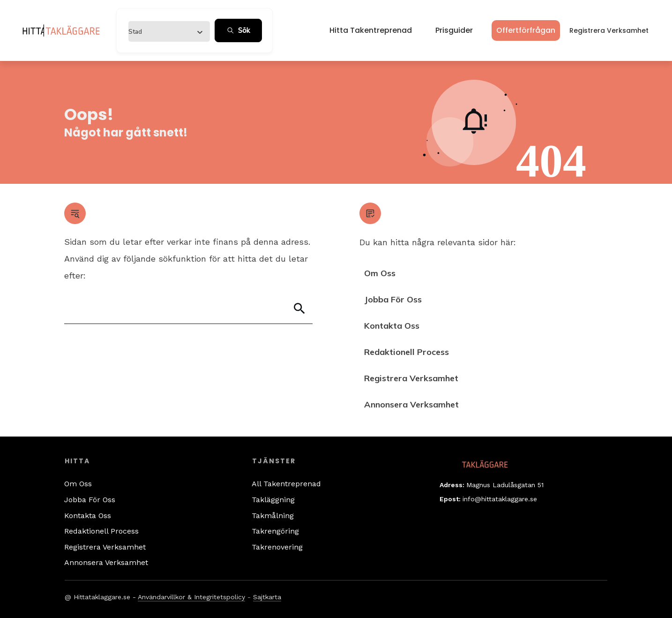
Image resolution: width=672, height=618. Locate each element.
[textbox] (135, 32)
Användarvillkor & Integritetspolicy (191, 597)
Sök (238, 30)
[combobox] (166, 31)
